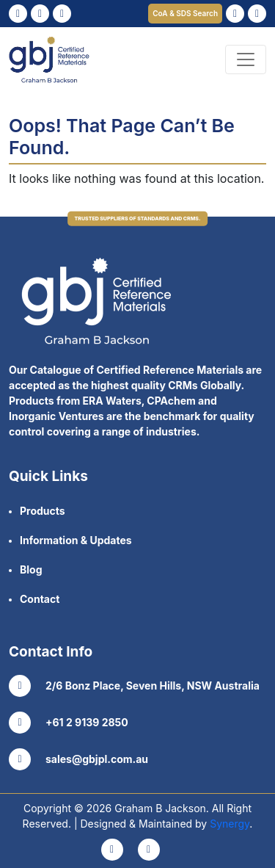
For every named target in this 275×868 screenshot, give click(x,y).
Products (43, 511)
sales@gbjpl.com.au (78, 759)
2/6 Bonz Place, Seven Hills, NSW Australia (134, 686)
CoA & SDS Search (185, 13)
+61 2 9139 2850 (69, 723)
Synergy (230, 824)
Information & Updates (76, 540)
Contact (40, 599)
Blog (31, 569)
